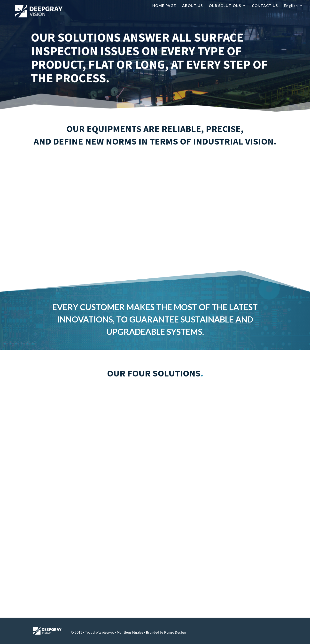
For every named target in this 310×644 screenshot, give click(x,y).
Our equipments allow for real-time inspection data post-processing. (243, 199)
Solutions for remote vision (89, 514)
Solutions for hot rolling (94, 410)
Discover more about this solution (64, 465)
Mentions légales (130, 632)
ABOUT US (192, 6)
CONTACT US (265, 6)
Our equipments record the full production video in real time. (67, 199)
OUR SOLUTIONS (225, 6)
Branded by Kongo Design (166, 632)
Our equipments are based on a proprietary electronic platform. (155, 199)
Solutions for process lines (244, 414)
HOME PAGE (164, 6)
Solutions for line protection (238, 513)
